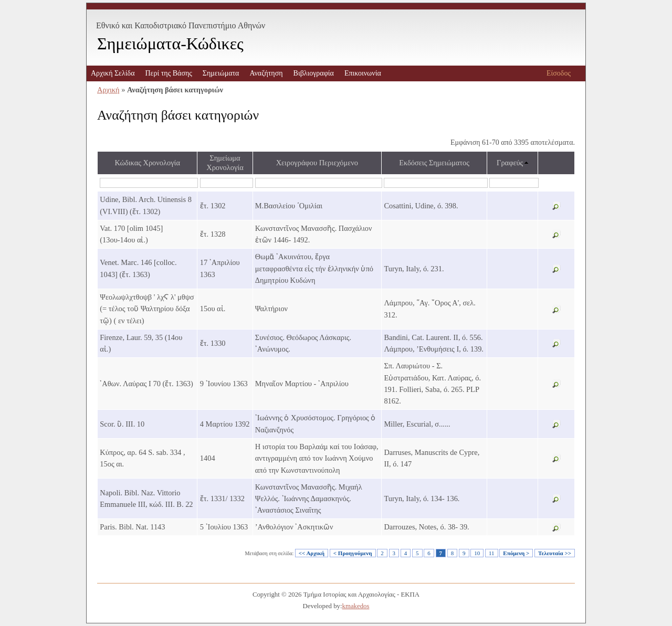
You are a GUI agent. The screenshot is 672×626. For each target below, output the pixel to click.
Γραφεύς (510, 163)
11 (492, 553)
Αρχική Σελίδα (113, 73)
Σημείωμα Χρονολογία (225, 162)
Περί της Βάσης (168, 73)
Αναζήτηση (266, 73)
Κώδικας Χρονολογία (148, 163)
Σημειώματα (221, 73)
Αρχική (108, 90)
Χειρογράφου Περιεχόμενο (317, 163)
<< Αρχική (312, 553)
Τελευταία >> (555, 553)
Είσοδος (559, 73)
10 (477, 553)
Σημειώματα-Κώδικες (170, 44)
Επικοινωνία (363, 73)
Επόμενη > (516, 553)
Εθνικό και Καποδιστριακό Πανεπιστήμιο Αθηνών (181, 25)
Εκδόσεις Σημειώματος (434, 163)
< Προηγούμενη (353, 553)
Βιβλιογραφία (314, 73)
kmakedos (356, 606)
